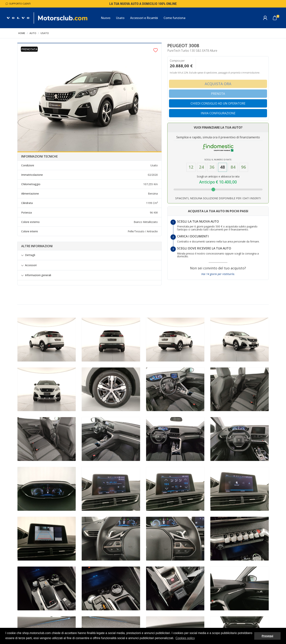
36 (212, 167)
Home (22, 33)
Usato (45, 33)
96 (244, 167)
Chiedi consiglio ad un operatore (218, 103)
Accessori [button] (31, 265)
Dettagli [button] (30, 255)
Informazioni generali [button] (38, 275)
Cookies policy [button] (185, 638)
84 (233, 167)
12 (191, 167)
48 (223, 167)
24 (201, 167)
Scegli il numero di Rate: (218, 159)
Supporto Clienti (18, 4)
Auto (33, 33)
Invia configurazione (218, 113)
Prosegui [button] (267, 636)
